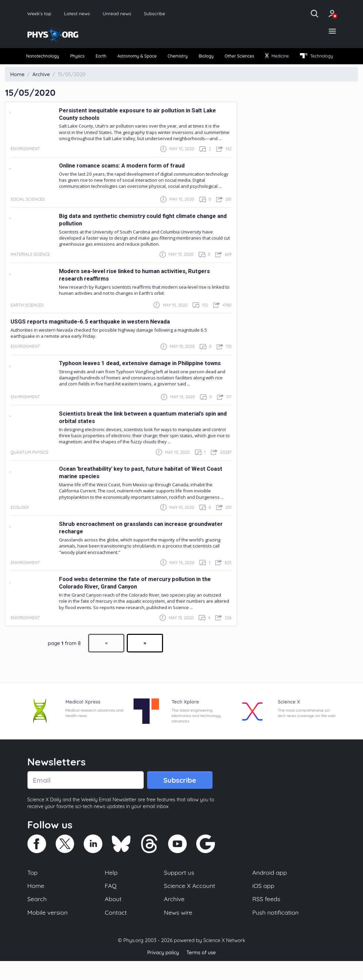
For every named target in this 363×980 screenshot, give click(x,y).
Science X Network (224, 959)
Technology (46, 70)
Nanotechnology (47, 58)
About (114, 917)
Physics (87, 58)
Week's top (41, 14)
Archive (174, 917)
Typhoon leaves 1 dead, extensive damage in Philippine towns (143, 378)
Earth (114, 58)
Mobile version (49, 931)
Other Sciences (275, 58)
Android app (270, 889)
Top (33, 889)
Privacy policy (162, 971)
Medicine (319, 58)
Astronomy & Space (156, 58)
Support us (179, 889)
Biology (237, 58)
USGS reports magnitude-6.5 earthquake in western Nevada (92, 336)
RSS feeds (266, 917)
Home (36, 903)
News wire (178, 931)
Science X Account (190, 903)
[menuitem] (46, 58)
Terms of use (202, 971)
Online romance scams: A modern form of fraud (124, 180)
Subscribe (169, 14)
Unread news (127, 14)
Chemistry (204, 58)
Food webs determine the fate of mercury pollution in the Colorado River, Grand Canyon (138, 597)
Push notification (276, 931)
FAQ (111, 903)
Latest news (83, 14)
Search (38, 917)
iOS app (263, 903)
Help (112, 889)
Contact (116, 931)
